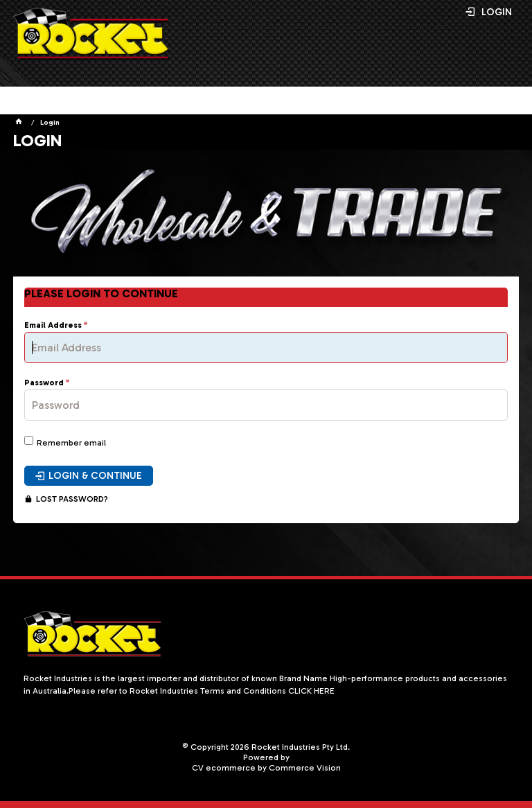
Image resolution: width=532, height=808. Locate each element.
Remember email (71, 443)
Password (44, 383)
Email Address (53, 325)
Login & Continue (95, 476)
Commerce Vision (305, 768)
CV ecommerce (224, 768)
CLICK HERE (311, 691)
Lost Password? (72, 499)
